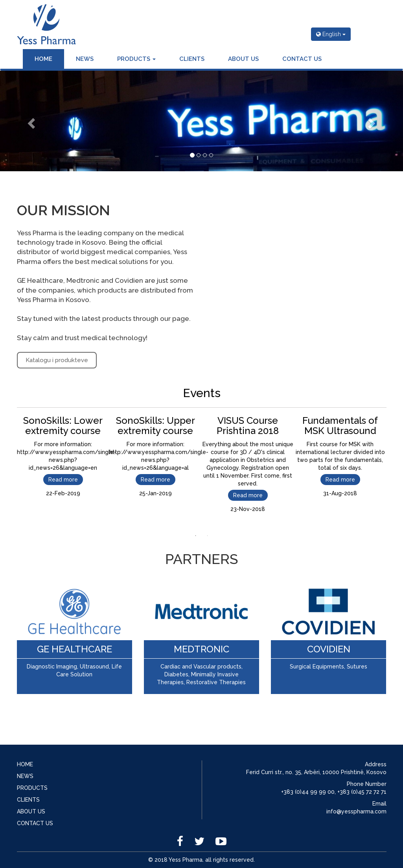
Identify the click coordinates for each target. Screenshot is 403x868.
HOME (43, 59)
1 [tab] (196, 536)
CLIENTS (192, 59)
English (331, 34)
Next (392, 469)
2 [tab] (208, 536)
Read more (63, 480)
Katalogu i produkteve (57, 360)
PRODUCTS (136, 59)
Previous (11, 469)
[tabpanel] (63, 454)
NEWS (85, 59)
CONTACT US (302, 59)
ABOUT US (243, 59)
